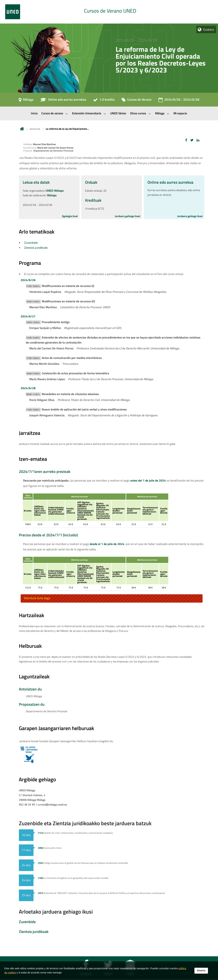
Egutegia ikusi (70, 216)
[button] (186, 140)
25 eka (26, 895)
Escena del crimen (50, 848)
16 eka (26, 835)
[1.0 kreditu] (104, 101)
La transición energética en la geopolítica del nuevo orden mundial (73, 878)
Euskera (209, 29)
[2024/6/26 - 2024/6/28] (179, 101)
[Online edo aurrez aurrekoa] (63, 101)
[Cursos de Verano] (137, 101)
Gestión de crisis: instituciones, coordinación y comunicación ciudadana (75, 833)
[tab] (109, 12)
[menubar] (109, 113)
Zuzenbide (31, 243)
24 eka (26, 865)
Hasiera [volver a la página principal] (22, 129)
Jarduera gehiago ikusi (128, 216)
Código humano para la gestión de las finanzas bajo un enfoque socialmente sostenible (83, 863)
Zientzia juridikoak (36, 248)
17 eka (26, 850)
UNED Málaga (55, 191)
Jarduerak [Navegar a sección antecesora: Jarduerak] (35, 129)
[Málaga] (26, 101)
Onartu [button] (201, 970)
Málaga (52, 195)
